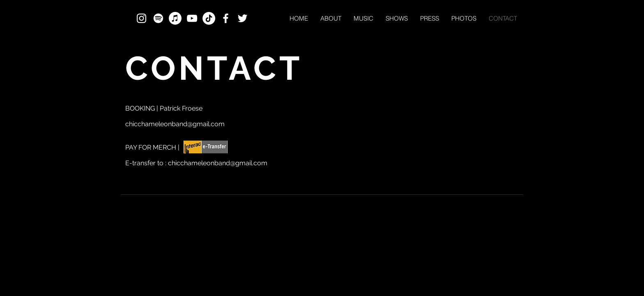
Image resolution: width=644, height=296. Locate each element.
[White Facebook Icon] (226, 18)
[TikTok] (209, 18)
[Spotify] (158, 18)
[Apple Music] (175, 18)
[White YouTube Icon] (192, 18)
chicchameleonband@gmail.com (175, 124)
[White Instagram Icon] (141, 18)
